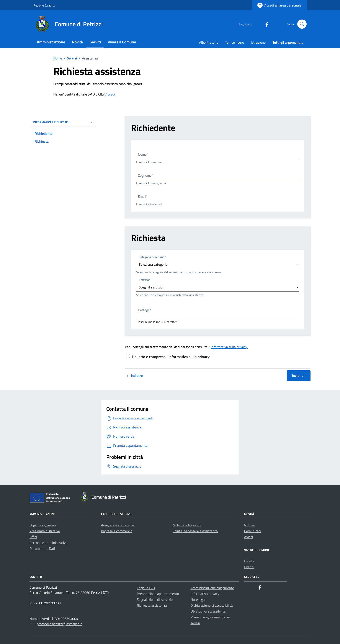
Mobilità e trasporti (187, 525)
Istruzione (258, 42)
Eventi (249, 567)
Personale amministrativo (48, 543)
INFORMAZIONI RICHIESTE (63, 122)
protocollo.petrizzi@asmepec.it (59, 624)
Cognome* (145, 175)
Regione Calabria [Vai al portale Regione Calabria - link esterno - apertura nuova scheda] (44, 5)
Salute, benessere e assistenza (195, 531)
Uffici (33, 537)
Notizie (249, 525)
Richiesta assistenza (152, 605)
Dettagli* (145, 310)
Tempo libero (235, 42)
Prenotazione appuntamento (158, 594)
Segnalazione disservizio (155, 600)
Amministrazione (51, 42)
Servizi (95, 42)
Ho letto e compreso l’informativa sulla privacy (171, 357)
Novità (77, 42)
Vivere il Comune (122, 42)
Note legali (199, 600)
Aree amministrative (45, 531)
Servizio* (144, 280)
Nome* (143, 154)
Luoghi (249, 561)
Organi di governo (43, 525)
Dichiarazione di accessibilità (212, 605)
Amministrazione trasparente (212, 588)
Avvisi (249, 537)
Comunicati (253, 531)
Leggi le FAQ (146, 588)
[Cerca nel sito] (302, 24)
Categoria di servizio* (152, 257)
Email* (143, 196)
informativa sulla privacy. (229, 347)
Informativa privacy (205, 594)
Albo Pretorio (209, 42)
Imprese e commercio (117, 531)
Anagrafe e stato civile (118, 525)
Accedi (110, 94)
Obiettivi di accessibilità (208, 611)
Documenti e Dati (42, 548)
